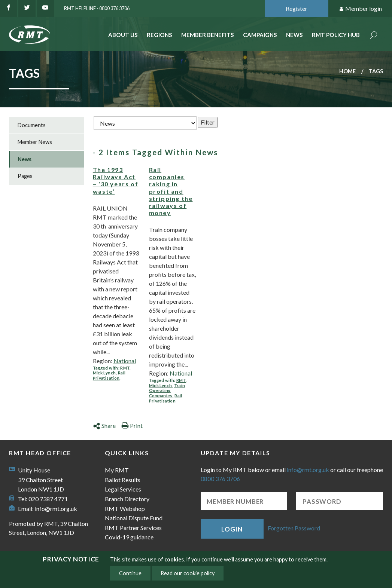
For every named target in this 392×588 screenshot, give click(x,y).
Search (374, 36)
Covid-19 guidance (129, 537)
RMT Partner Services (133, 528)
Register (297, 8)
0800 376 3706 (220, 479)
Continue (130, 573)
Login (232, 529)
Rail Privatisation (109, 375)
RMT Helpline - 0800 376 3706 (97, 8)
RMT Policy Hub (336, 35)
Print (132, 425)
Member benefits (208, 35)
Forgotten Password (294, 528)
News (294, 35)
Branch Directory (127, 499)
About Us (123, 35)
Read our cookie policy (188, 573)
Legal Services (123, 489)
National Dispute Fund (134, 518)
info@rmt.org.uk (56, 509)
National (125, 361)
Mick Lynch (104, 373)
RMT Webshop (125, 509)
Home (347, 71)
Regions (159, 35)
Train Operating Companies (167, 391)
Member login (360, 9)
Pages (25, 176)
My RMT (117, 470)
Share (104, 425)
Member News (35, 142)
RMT (125, 368)
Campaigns (260, 35)
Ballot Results (123, 480)
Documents (32, 125)
